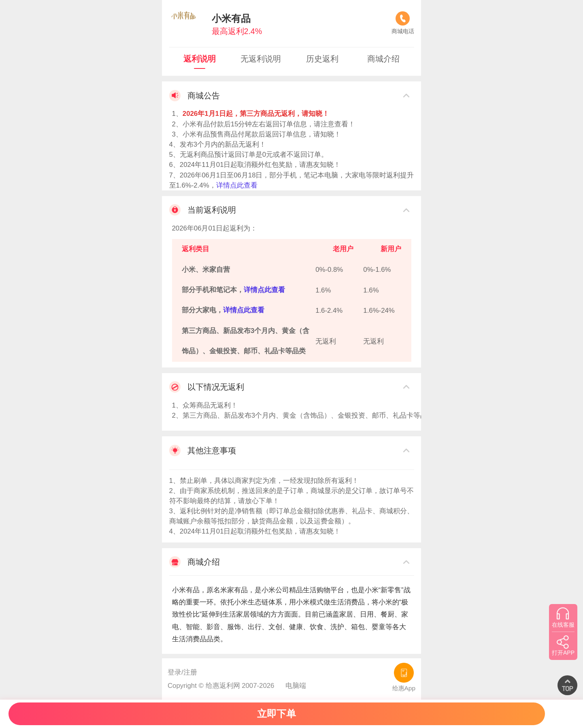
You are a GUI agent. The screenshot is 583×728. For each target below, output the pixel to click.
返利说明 (200, 59)
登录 (174, 672)
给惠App (404, 677)
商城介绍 (383, 59)
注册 (190, 672)
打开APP (563, 645)
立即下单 (277, 714)
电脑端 (296, 686)
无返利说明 (261, 59)
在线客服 (563, 617)
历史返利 (322, 59)
